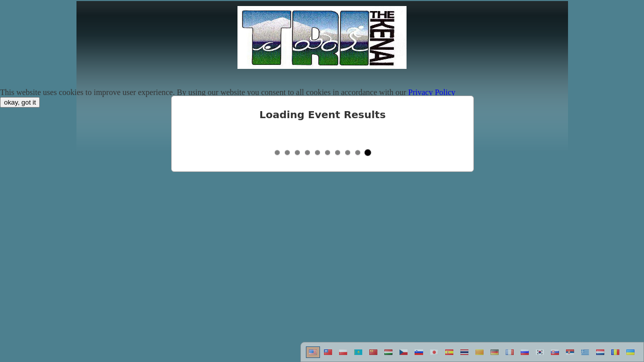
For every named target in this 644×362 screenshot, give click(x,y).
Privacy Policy (432, 92)
